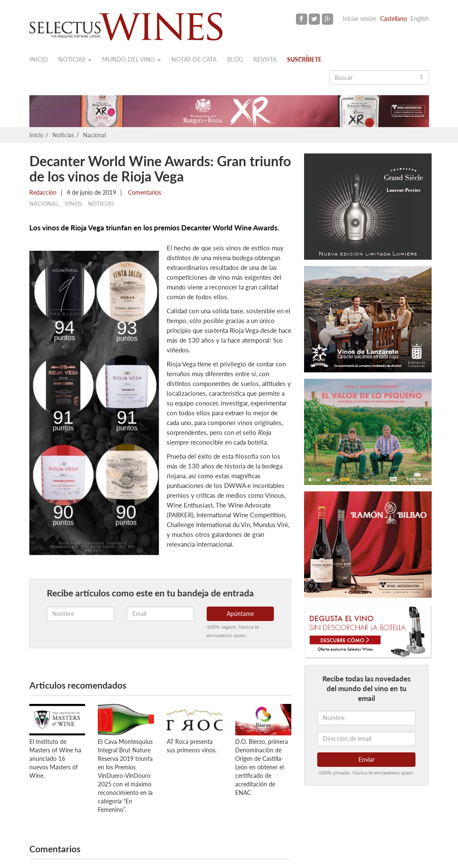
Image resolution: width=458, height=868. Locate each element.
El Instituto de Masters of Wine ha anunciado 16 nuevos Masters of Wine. (55, 759)
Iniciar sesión (360, 18)
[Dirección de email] (366, 739)
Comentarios (144, 192)
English (420, 18)
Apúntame (240, 614)
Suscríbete (304, 59)
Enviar (367, 759)
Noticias (75, 59)
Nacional (94, 135)
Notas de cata (194, 59)
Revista (265, 59)
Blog (235, 59)
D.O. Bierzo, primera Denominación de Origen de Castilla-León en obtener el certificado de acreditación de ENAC (262, 767)
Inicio (38, 59)
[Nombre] (366, 718)
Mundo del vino (131, 59)
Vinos (73, 204)
